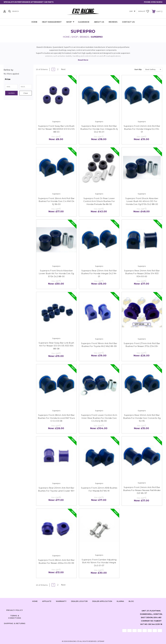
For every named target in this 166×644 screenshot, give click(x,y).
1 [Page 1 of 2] (53, 69)
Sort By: (138, 69)
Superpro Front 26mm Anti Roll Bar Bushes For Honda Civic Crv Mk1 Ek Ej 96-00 (56, 201)
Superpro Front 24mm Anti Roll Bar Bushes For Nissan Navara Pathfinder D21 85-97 (142, 490)
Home (34, 22)
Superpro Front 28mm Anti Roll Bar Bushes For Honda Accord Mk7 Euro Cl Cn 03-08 (56, 418)
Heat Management (52, 22)
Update (11, 93)
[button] (18, 79)
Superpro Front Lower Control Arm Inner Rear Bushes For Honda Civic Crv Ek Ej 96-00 (99, 418)
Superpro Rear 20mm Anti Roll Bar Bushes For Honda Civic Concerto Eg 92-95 (142, 418)
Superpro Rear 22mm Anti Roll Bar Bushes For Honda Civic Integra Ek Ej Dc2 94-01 (99, 129)
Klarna (120, 601)
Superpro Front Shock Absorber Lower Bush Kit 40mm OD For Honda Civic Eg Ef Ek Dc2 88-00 (142, 201)
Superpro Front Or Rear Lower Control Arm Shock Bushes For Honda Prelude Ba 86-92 (99, 201)
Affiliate (47, 601)
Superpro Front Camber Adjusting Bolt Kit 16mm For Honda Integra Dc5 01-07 (99, 563)
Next (64, 69)
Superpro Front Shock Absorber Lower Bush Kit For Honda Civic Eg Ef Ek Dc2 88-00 (56, 273)
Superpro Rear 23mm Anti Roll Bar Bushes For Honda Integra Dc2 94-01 (99, 273)
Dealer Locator (79, 601)
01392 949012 (157, 2)
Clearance (84, 22)
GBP (132, 11)
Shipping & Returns (15, 623)
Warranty (61, 601)
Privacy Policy (15, 610)
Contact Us (128, 22)
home (35, 601)
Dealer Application (102, 601)
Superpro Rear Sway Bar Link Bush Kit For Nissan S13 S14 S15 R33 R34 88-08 (56, 346)
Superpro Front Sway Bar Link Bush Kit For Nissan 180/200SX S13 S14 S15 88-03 (56, 129)
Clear (26, 93)
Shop (70, 22)
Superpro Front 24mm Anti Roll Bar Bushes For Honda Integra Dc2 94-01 (142, 129)
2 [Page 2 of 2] (58, 69)
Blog (131, 601)
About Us (99, 22)
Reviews (113, 22)
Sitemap (101, 641)
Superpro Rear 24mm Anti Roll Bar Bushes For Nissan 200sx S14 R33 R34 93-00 (142, 273)
